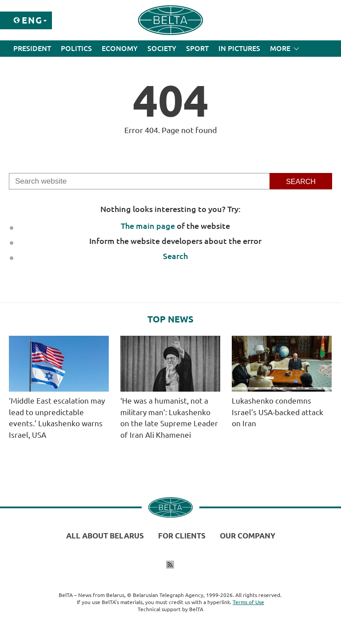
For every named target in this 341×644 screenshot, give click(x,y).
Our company (248, 536)
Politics (76, 48)
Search (175, 256)
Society (162, 48)
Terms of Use (248, 602)
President (32, 48)
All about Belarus (105, 536)
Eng (32, 20)
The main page (148, 226)
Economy (120, 48)
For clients (182, 536)
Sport (197, 48)
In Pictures (239, 48)
